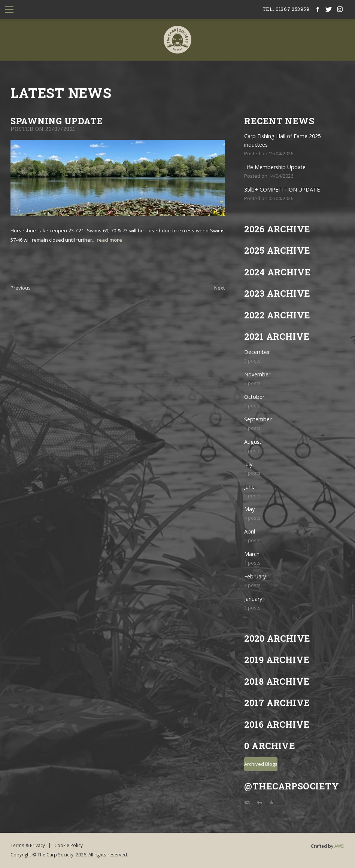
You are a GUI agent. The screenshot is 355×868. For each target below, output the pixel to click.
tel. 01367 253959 (286, 9)
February (255, 576)
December (257, 352)
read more (109, 240)
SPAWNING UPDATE (57, 121)
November (257, 374)
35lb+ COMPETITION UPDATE (282, 190)
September (258, 419)
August (253, 442)
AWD (339, 846)
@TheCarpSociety (292, 786)
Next (219, 288)
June (249, 487)
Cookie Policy (69, 845)
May (249, 509)
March (252, 554)
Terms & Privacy (28, 845)
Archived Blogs (261, 764)
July (248, 464)
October (254, 397)
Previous (21, 288)
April (250, 531)
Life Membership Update (275, 167)
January (253, 599)
